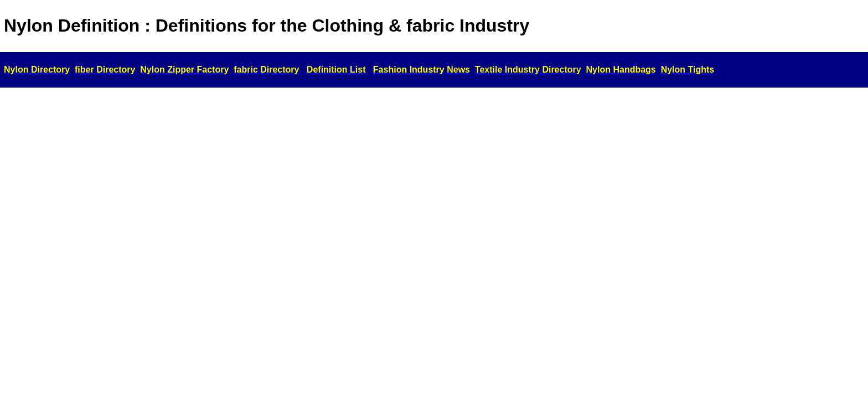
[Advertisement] (434, 175)
